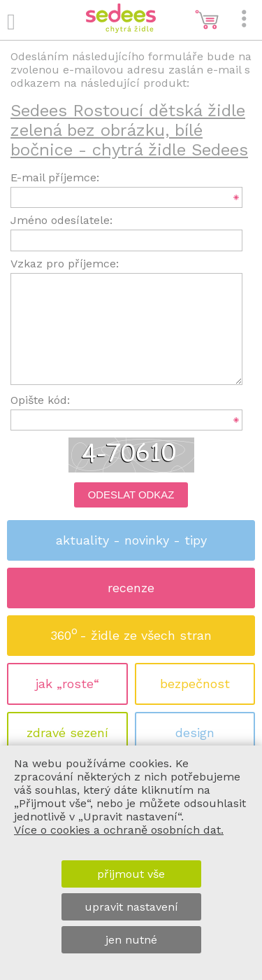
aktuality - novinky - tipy (131, 540)
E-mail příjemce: (55, 177)
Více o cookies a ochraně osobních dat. (119, 830)
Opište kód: (40, 400)
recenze (131, 588)
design (195, 733)
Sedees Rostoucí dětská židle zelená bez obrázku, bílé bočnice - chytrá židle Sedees (129, 130)
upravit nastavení (131, 907)
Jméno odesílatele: (61, 220)
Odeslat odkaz (131, 495)
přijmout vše (131, 874)
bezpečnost (195, 684)
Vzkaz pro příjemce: (65, 264)
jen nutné (131, 940)
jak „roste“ (67, 684)
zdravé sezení (67, 733)
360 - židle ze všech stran (131, 631)
